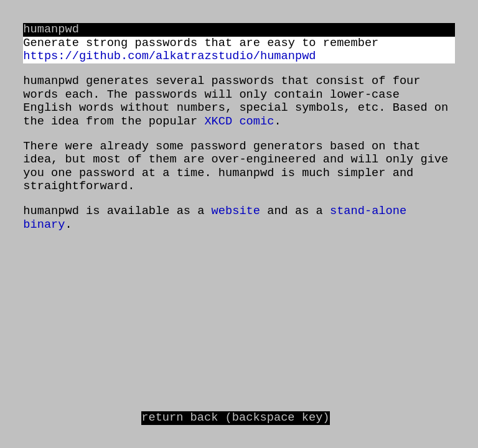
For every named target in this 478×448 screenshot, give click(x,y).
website (236, 211)
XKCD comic (239, 122)
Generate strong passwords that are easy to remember (201, 43)
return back (235, 418)
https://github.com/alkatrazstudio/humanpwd (169, 56)
